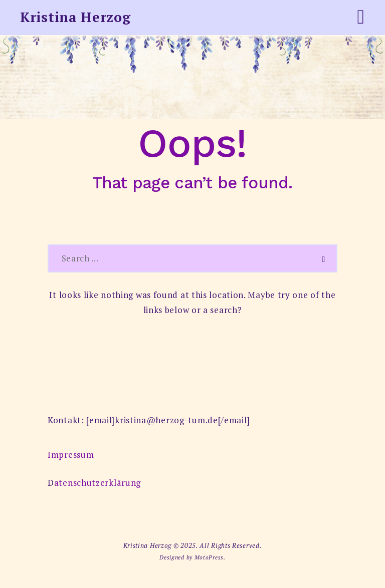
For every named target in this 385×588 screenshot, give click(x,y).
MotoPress (209, 557)
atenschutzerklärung (98, 483)
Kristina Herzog (75, 17)
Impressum (71, 455)
